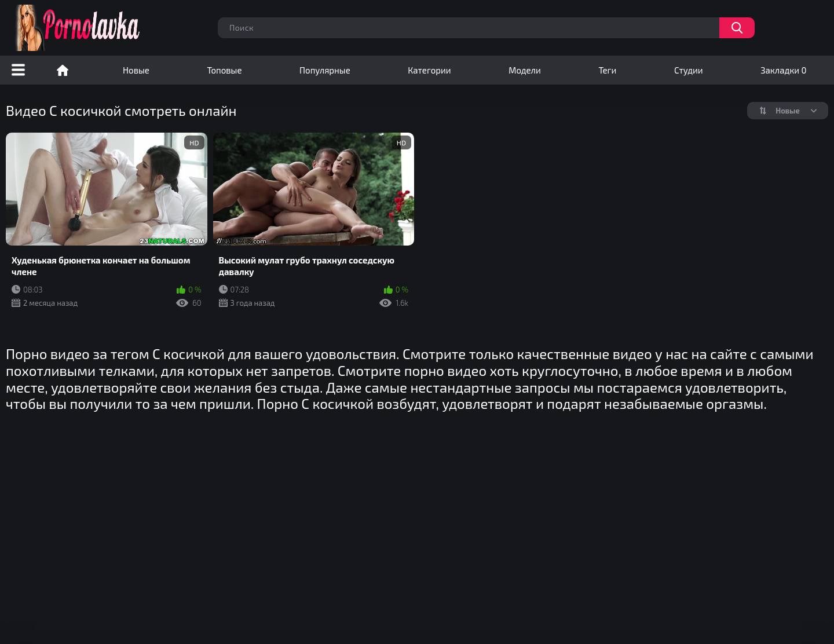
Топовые (224, 70)
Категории (429, 70)
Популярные (325, 70)
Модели (525, 70)
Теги (607, 70)
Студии (689, 70)
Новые (136, 70)
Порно (63, 70)
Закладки (783, 70)
